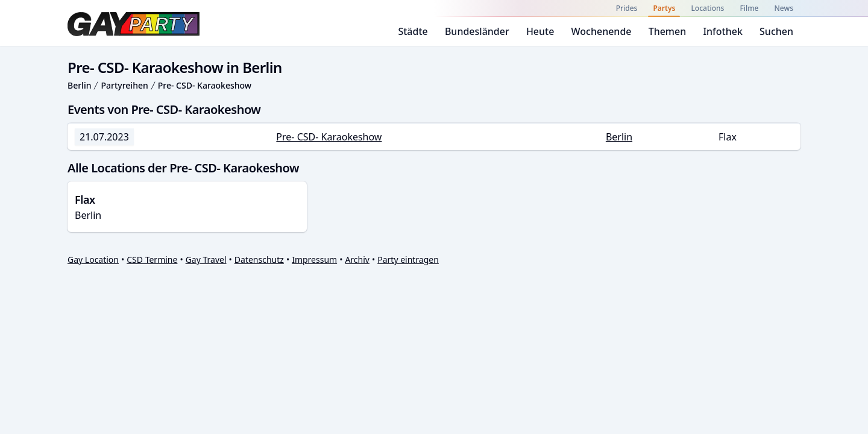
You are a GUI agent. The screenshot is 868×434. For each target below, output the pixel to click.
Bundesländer (477, 31)
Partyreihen (124, 85)
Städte (413, 31)
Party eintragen (408, 259)
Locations (707, 8)
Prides (627, 8)
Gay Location (93, 259)
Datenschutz (259, 259)
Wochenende (602, 31)
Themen (668, 31)
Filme (749, 8)
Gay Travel (206, 259)
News (784, 8)
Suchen (776, 31)
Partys (664, 8)
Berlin (79, 85)
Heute (540, 31)
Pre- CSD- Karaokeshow (205, 85)
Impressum (314, 259)
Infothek (722, 31)
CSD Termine (152, 259)
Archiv (357, 259)
